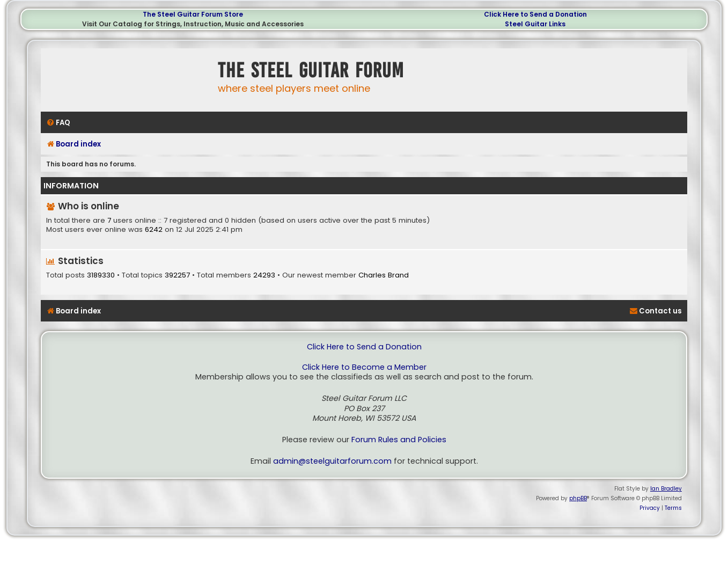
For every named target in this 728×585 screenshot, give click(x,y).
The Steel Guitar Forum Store (193, 14)
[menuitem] (58, 123)
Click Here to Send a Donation (535, 14)
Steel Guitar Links (535, 24)
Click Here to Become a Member (364, 367)
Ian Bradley (666, 489)
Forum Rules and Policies (399, 440)
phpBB (578, 498)
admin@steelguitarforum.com (332, 461)
